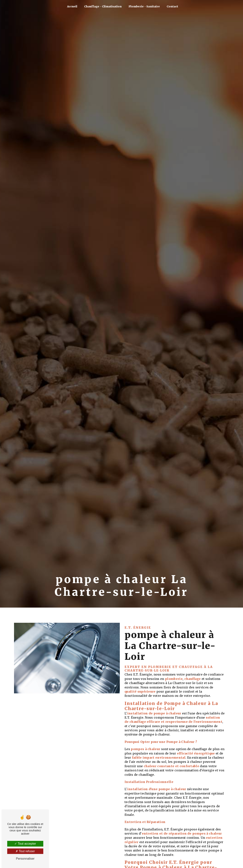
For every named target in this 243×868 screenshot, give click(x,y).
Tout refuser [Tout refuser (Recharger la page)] (25, 851)
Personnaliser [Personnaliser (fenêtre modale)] (25, 859)
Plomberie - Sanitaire (144, 6)
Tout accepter (25, 844)
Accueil (72, 6)
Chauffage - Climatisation (103, 6)
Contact (172, 6)
